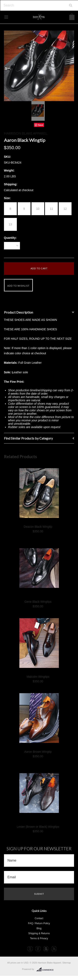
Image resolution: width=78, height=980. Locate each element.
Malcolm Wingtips (38, 677)
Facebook (38, 949)
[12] (65, 209)
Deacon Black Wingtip (38, 527)
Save (41, 125)
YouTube (46, 949)
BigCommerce (46, 969)
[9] (24, 209)
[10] (38, 209)
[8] (10, 209)
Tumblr (30, 949)
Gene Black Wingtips (38, 602)
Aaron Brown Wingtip (38, 752)
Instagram (22, 949)
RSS (54, 949)
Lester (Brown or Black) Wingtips (38, 827)
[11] (51, 209)
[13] (10, 224)
